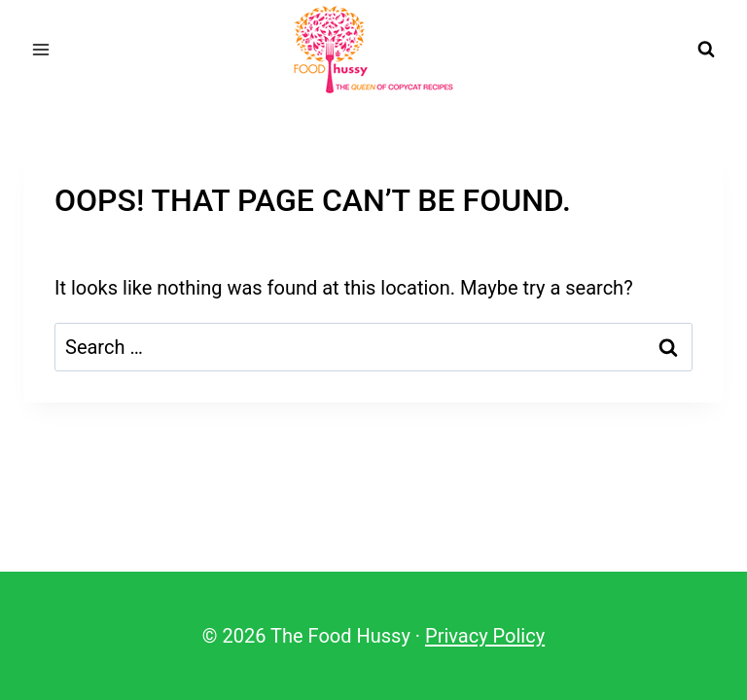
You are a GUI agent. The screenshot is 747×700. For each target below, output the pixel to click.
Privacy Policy (485, 636)
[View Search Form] (706, 50)
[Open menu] (41, 49)
